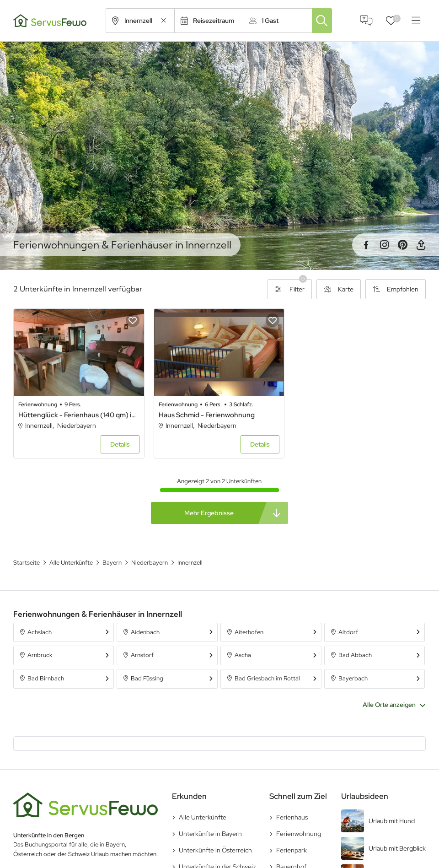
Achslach (40, 632)
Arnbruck (40, 655)
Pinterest (402, 245)
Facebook (366, 245)
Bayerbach (353, 678)
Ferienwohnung (299, 834)
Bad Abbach (355, 655)
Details (120, 444)
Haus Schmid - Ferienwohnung (207, 415)
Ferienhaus (292, 817)
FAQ (366, 21)
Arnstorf (142, 655)
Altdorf (348, 632)
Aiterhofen (249, 632)
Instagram (384, 245)
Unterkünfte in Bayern (210, 834)
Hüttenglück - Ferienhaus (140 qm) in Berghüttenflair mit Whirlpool (79, 415)
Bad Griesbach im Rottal (267, 678)
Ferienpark (292, 850)
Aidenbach (145, 632)
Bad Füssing (147, 678)
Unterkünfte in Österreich (215, 850)
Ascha (243, 655)
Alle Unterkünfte (203, 817)
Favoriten (397, 19)
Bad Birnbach (46, 678)
